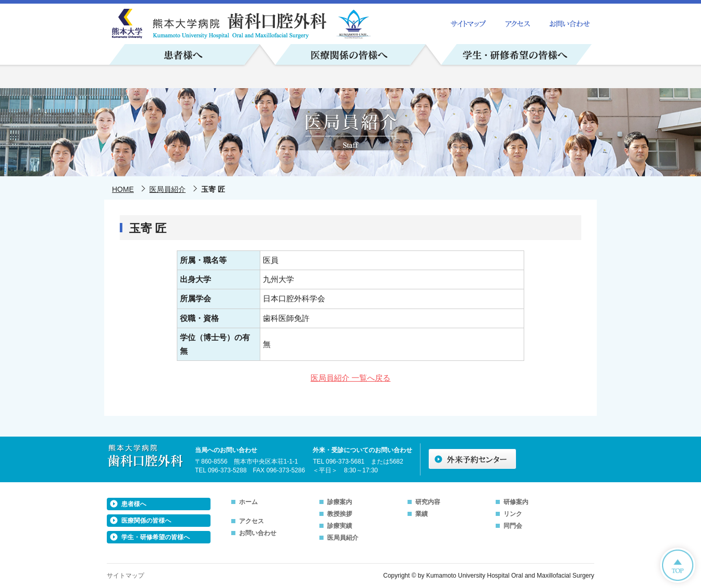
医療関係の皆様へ (146, 521)
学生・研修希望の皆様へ (156, 537)
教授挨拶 (340, 514)
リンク (513, 514)
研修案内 (516, 502)
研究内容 (428, 502)
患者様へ (134, 504)
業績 (422, 514)
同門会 (513, 526)
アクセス (251, 521)
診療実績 (340, 526)
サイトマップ (125, 576)
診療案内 (340, 502)
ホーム (248, 502)
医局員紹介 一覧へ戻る (350, 378)
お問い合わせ (258, 533)
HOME (123, 189)
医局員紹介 (167, 189)
